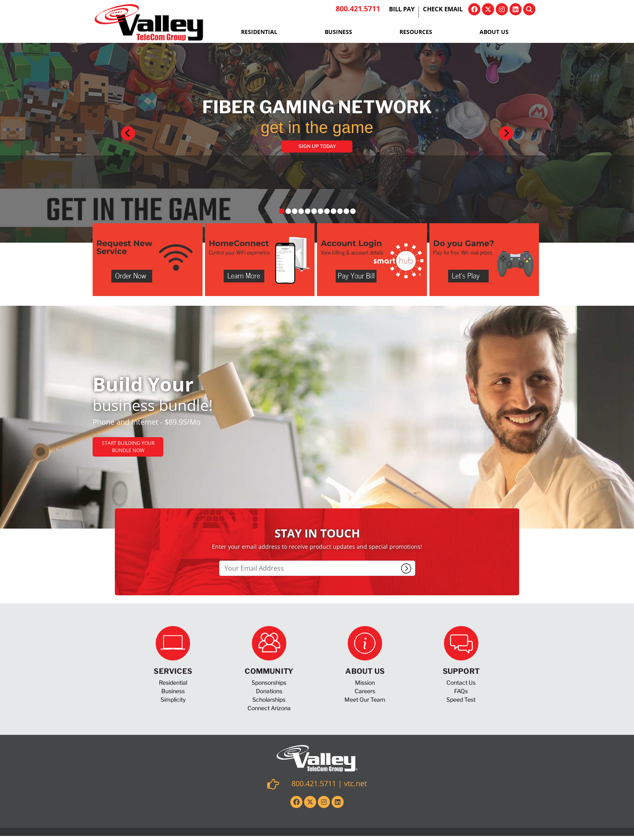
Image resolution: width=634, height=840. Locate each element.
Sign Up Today (317, 146)
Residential (259, 32)
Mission (365, 682)
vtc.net (355, 783)
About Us (494, 32)
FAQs (461, 691)
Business (338, 32)
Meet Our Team (365, 699)
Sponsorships (269, 682)
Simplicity (173, 699)
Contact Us (461, 682)
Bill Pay (402, 10)
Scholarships (269, 699)
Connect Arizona (269, 708)
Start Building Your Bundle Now (128, 447)
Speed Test (461, 699)
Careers (365, 691)
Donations (269, 691)
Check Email (443, 10)
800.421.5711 (358, 8)
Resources (416, 32)
